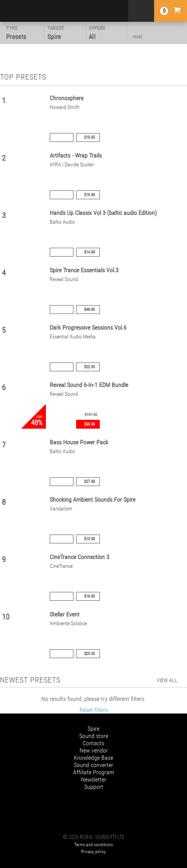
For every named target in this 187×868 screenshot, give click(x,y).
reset (137, 36)
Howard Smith (65, 107)
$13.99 (89, 539)
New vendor (94, 750)
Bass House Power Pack (79, 442)
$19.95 (89, 137)
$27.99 (89, 482)
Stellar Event (65, 614)
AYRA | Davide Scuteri (72, 165)
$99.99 (89, 424)
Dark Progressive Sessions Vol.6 (88, 328)
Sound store (94, 736)
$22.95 (89, 367)
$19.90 (89, 596)
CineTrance (61, 566)
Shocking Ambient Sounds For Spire (93, 500)
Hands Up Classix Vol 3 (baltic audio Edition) (103, 213)
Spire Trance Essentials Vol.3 (84, 270)
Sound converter (93, 765)
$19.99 (89, 195)
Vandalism (61, 509)
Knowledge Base (93, 758)
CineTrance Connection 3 (80, 557)
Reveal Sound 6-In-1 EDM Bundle (89, 385)
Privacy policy (93, 852)
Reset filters (94, 710)
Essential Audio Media (73, 337)
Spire (93, 729)
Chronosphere (67, 98)
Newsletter (94, 779)
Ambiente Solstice (68, 623)
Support (94, 787)
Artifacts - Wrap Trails (76, 155)
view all (167, 680)
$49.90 (89, 310)
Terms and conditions (93, 845)
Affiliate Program (93, 772)
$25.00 (89, 654)
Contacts (93, 743)
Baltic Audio (62, 222)
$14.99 (89, 252)
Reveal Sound (64, 279)
